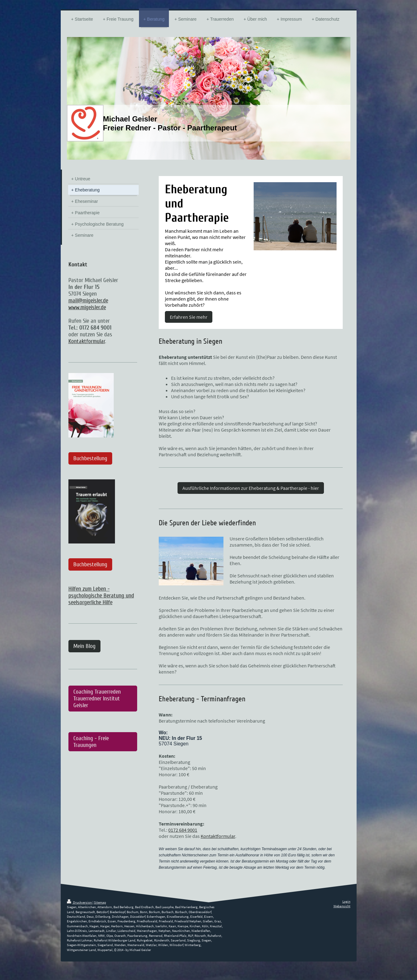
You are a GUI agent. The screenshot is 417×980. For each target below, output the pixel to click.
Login (346, 901)
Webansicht (342, 906)
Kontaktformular (218, 836)
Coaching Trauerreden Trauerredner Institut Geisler (97, 699)
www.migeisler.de (87, 307)
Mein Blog (84, 646)
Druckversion (80, 902)
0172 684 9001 (183, 830)
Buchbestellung (90, 458)
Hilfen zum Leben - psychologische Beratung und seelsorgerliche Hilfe (101, 596)
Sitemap (100, 902)
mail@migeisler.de (88, 301)
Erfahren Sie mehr (189, 317)
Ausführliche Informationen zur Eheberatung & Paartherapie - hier (251, 488)
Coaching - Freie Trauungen (91, 742)
